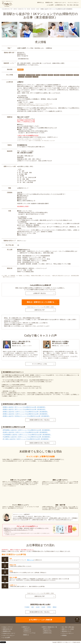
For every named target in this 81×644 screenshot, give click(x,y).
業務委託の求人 (49, 2)
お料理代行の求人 (47, 633)
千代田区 (27, 607)
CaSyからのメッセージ (60, 2)
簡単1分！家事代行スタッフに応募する (40, 302)
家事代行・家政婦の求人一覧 (20, 9)
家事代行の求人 (47, 629)
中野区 (49, 607)
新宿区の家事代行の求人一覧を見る (40, 443)
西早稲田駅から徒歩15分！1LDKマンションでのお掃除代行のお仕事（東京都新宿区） (27, 430)
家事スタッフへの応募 (68, 629)
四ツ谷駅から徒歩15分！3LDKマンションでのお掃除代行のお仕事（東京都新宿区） (26, 439)
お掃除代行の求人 (47, 631)
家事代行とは (40, 2)
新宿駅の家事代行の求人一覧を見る (40, 420)
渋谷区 (43, 607)
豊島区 (55, 607)
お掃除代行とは (27, 629)
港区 (33, 607)
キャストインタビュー (73, 2)
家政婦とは (26, 635)
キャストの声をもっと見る (40, 364)
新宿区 (38, 9)
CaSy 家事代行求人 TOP (7, 9)
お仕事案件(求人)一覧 (60, 5)
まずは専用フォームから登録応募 (40, 620)
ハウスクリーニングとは (29, 633)
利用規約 (64, 635)
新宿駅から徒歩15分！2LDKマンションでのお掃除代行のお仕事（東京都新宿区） (26, 412)
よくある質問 (50, 5)
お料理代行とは (27, 631)
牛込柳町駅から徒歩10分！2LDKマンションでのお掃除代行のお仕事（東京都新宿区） (27, 437)
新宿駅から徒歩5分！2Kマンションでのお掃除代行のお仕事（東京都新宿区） (24, 407)
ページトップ (77, 621)
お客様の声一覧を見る (40, 293)
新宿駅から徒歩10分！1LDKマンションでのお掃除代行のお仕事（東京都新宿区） (26, 414)
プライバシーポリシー (68, 633)
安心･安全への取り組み (73, 5)
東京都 (28, 9)
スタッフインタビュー (9, 635)
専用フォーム (30, 560)
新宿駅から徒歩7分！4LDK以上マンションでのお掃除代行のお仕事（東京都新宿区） (27, 416)
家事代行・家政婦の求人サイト (7, 4)
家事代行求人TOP (40, 310)
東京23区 (33, 9)
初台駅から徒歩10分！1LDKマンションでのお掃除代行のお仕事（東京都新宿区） (26, 432)
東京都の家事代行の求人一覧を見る (40, 612)
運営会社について (67, 631)
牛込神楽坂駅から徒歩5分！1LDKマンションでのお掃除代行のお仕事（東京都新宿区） (27, 435)
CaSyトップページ (8, 627)
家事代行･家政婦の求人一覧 (50, 627)
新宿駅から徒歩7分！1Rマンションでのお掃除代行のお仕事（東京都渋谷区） (25, 409)
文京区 (38, 607)
